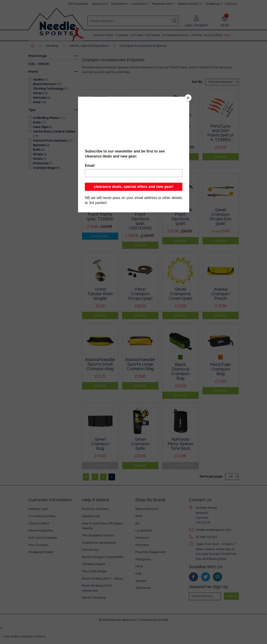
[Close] (188, 98)
